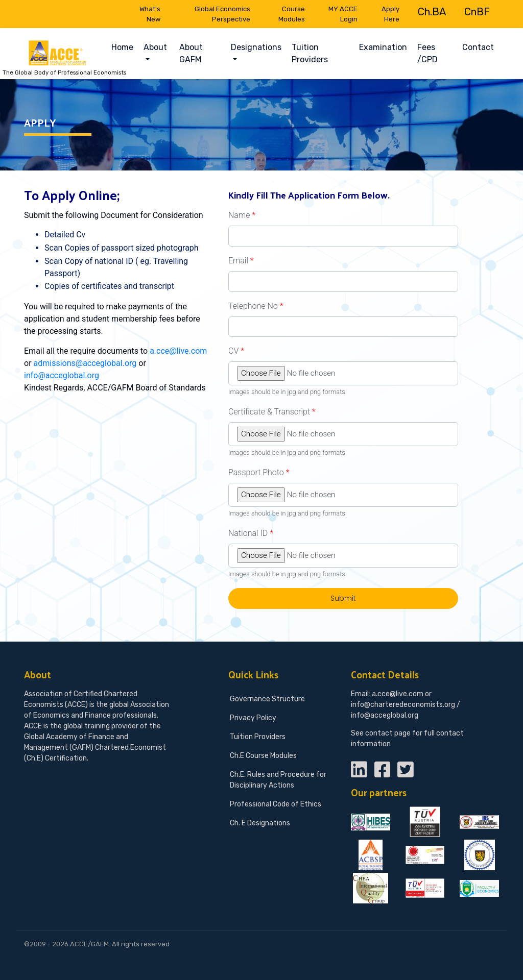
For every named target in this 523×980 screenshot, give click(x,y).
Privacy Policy (253, 718)
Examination (383, 47)
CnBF (477, 12)
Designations (256, 47)
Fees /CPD (427, 53)
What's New (150, 14)
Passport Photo (259, 472)
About (155, 47)
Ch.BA (432, 12)
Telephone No (256, 306)
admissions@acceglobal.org (85, 363)
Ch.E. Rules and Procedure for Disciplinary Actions (278, 780)
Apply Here (390, 14)
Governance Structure (267, 699)
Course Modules (292, 14)
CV (236, 351)
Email (241, 261)
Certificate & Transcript (272, 412)
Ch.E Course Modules (263, 756)
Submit (343, 598)
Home (125, 46)
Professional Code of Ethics (276, 804)
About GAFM (191, 53)
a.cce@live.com (178, 351)
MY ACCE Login (343, 14)
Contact (478, 47)
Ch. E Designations (260, 823)
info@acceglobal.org (62, 375)
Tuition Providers (310, 53)
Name (242, 215)
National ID (251, 533)
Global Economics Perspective (222, 14)
